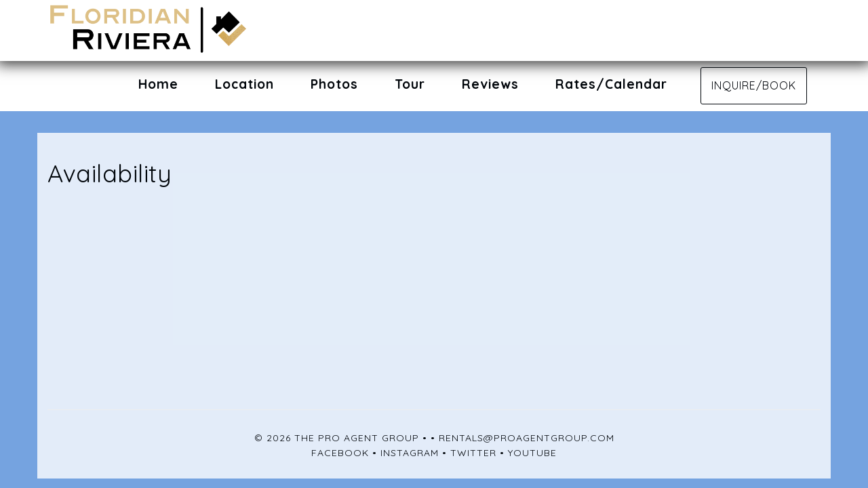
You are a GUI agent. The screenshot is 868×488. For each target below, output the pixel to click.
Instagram (410, 453)
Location (244, 84)
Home (158, 84)
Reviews (490, 84)
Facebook (340, 453)
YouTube (532, 453)
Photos (334, 84)
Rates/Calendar (611, 84)
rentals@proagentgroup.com (527, 438)
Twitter (473, 453)
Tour (410, 84)
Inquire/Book (754, 85)
